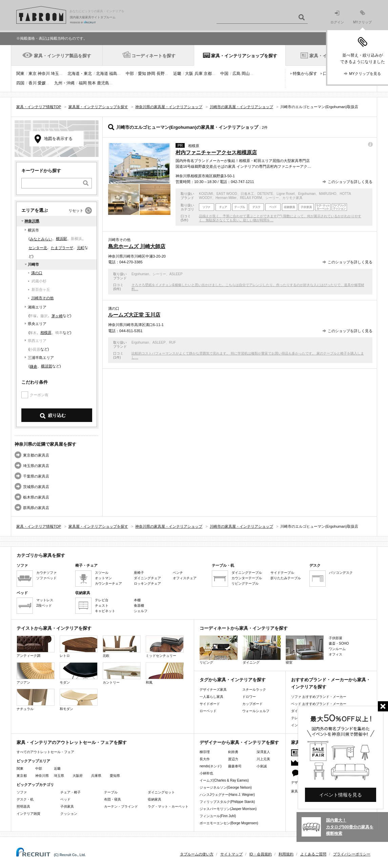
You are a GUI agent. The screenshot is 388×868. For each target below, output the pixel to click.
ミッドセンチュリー (165, 647)
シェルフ (141, 611)
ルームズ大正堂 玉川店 (134, 315)
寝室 (305, 650)
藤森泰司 (235, 766)
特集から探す (305, 74)
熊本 (92, 83)
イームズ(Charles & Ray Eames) (224, 780)
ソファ (22, 792)
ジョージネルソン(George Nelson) (226, 788)
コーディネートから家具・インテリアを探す (244, 628)
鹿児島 (103, 83)
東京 (33, 74)
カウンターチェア (108, 583)
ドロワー (249, 697)
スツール (102, 573)
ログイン (337, 17)
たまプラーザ (62, 248)
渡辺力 (233, 759)
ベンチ (178, 573)
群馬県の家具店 (36, 508)
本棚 (137, 600)
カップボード (252, 704)
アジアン (36, 673)
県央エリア (37, 324)
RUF (173, 342)
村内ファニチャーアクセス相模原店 (216, 152)
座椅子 (139, 573)
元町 (81, 248)
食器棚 (139, 605)
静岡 (151, 74)
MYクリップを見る (365, 74)
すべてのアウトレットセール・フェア (45, 752)
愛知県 (115, 776)
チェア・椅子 (70, 792)
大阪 (189, 74)
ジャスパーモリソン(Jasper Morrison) (228, 809)
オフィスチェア (185, 578)
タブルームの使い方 (197, 854)
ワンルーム (337, 649)
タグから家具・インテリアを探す (233, 680)
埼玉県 (59, 776)
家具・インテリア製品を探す (63, 56)
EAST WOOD (227, 194)
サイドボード (210, 704)
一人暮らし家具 (211, 697)
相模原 (46, 332)
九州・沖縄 (64, 83)
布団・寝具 (113, 799)
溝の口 (37, 273)
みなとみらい (41, 239)
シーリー (272, 198)
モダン (79, 673)
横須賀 (47, 366)
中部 (130, 74)
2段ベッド (44, 605)
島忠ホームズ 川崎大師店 (137, 246)
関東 (20, 74)
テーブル (111, 792)
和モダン (79, 700)
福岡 (83, 83)
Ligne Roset (285, 194)
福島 (113, 74)
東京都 (22, 776)
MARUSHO (328, 194)
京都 (208, 74)
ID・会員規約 (261, 854)
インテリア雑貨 (28, 814)
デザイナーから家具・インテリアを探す (239, 742)
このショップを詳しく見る (350, 182)
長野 (161, 74)
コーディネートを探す (154, 56)
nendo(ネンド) (210, 766)
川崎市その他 (42, 298)
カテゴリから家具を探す (41, 555)
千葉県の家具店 (36, 476)
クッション (69, 814)
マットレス (45, 600)
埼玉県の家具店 (36, 466)
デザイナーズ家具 (213, 690)
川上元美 (263, 759)
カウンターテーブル (247, 578)
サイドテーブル (282, 573)
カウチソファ (46, 573)
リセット (76, 210)
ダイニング (262, 650)
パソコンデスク (341, 573)
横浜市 (33, 230)
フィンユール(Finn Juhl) (218, 816)
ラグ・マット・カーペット (168, 806)
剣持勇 (233, 752)
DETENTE (266, 194)
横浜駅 (62, 239)
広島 (237, 74)
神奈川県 (32, 221)
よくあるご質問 (313, 854)
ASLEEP (176, 274)
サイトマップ (231, 854)
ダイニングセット (161, 792)
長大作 (205, 759)
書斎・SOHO (339, 643)
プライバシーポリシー (352, 854)
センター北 (38, 248)
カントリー (122, 673)
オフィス (335, 654)
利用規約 (286, 854)
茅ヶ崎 (57, 316)
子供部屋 (335, 638)
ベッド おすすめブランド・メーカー (319, 704)
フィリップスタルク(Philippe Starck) (227, 802)
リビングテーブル (245, 583)
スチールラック (254, 690)
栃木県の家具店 (36, 497)
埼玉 (55, 74)
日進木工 (247, 194)
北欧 (122, 647)
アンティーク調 (36, 647)
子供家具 (67, 806)
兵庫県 (96, 776)
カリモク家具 (292, 198)
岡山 (246, 74)
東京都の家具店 (36, 455)
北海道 (102, 74)
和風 (165, 673)
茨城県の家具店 (36, 487)
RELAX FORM (251, 198)
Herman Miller (226, 198)
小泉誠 (262, 766)
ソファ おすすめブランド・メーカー (319, 697)
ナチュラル (36, 700)
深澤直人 (263, 752)
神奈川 (44, 74)
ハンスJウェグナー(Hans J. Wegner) (227, 795)
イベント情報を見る (341, 795)
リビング (219, 650)
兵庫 (199, 74)
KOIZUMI (206, 194)
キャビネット (105, 611)
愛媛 (42, 83)
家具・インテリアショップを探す (244, 56)
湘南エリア (37, 307)
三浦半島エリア (41, 358)
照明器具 (23, 806)
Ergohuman (307, 194)
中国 (224, 74)
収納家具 (155, 799)
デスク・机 (25, 799)
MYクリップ (362, 17)
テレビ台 (102, 600)
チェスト (102, 605)
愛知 (142, 74)
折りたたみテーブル (286, 578)
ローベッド (208, 711)
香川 (33, 83)
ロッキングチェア (147, 583)
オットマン (103, 578)
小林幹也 (206, 773)
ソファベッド (46, 578)
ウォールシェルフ (256, 711)
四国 (20, 83)
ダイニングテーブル (247, 573)
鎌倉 (34, 366)
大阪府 (78, 776)
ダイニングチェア (147, 578)
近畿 (177, 74)
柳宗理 (205, 752)
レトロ (79, 647)
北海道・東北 (80, 74)
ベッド (65, 799)
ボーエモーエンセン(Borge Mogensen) (229, 823)
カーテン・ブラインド (121, 806)
